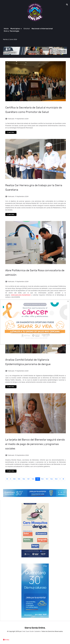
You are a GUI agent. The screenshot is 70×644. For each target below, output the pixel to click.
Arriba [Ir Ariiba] (6, 640)
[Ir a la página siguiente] (60, 479)
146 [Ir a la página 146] (24, 479)
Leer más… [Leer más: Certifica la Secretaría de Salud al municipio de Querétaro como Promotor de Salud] (11, 132)
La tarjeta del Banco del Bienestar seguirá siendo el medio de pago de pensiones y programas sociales (35, 444)
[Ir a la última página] (63, 479)
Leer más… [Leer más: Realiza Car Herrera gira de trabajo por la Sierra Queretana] (11, 214)
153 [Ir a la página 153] (56, 479)
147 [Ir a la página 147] (28, 479)
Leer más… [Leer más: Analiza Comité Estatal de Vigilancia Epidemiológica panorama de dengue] (11, 387)
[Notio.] (35, 12)
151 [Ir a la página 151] (47, 479)
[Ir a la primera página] (7, 479)
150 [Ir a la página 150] (42, 479)
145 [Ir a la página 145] (19, 479)
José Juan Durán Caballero (31, 631)
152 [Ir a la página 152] (51, 479)
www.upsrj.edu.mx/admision (21, 295)
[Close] (68, 301)
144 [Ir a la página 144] (14, 479)
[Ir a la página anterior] (10, 479)
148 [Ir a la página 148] (33, 479)
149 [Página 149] (38, 479)
